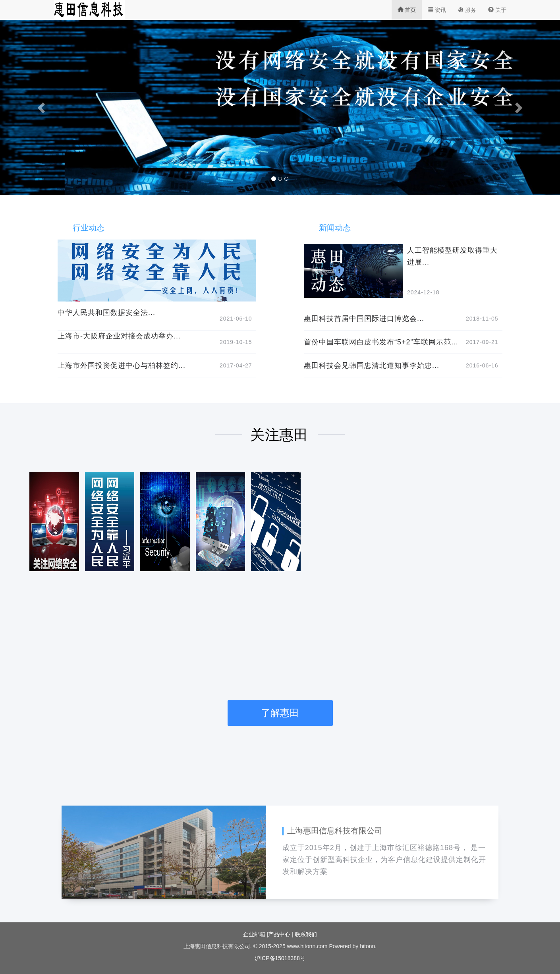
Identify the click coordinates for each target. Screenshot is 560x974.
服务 (467, 10)
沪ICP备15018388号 (280, 958)
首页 (407, 10)
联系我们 (306, 934)
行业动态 (89, 228)
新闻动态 (335, 228)
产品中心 (280, 934)
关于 (497, 10)
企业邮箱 (255, 934)
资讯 (437, 10)
